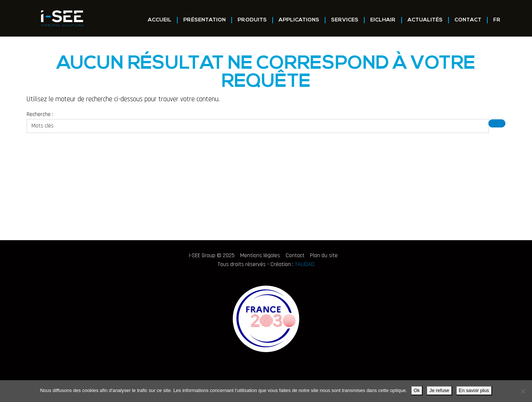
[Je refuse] (523, 391)
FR (497, 20)
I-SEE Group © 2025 (212, 255)
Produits (252, 20)
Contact (468, 20)
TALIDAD (305, 264)
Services (345, 20)
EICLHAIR (383, 20)
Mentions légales (260, 255)
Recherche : (40, 114)
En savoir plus (474, 390)
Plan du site (324, 255)
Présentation (204, 20)
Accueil (160, 20)
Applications (299, 20)
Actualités (425, 20)
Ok (417, 390)
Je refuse (439, 390)
